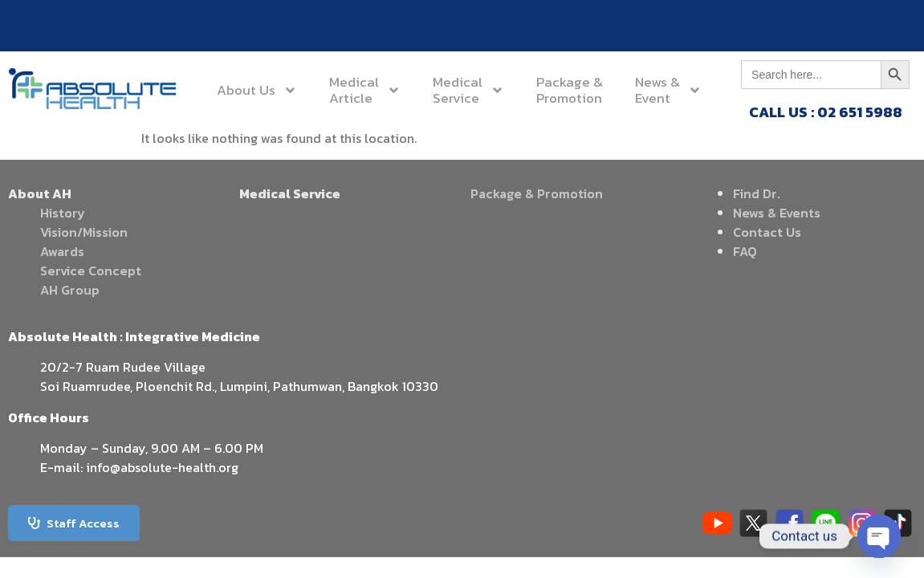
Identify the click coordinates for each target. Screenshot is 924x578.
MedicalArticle (365, 90)
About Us (257, 90)
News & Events (777, 213)
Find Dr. (757, 193)
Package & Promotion (537, 193)
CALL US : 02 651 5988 (826, 112)
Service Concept (91, 271)
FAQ (745, 251)
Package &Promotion (570, 90)
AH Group (70, 290)
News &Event (668, 90)
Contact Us (767, 232)
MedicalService (468, 90)
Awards (62, 251)
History (63, 213)
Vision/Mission (84, 232)
